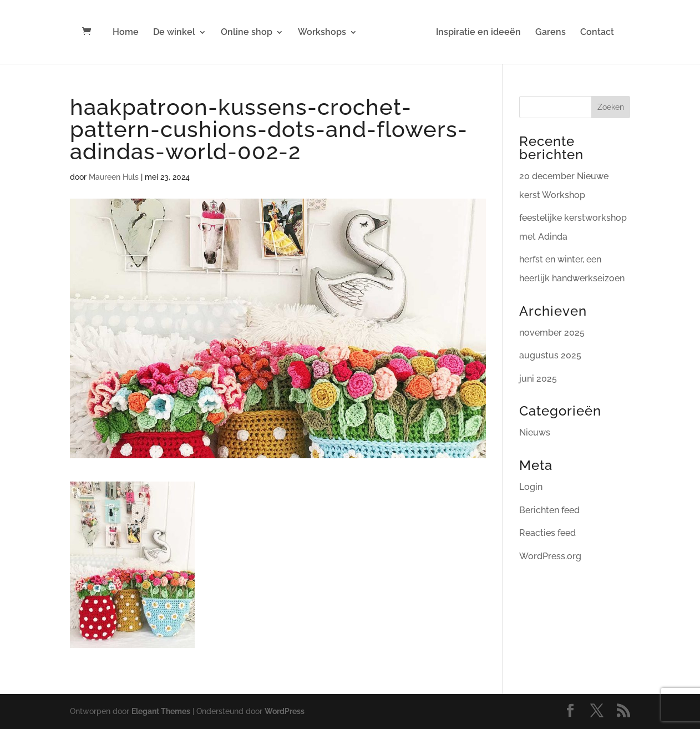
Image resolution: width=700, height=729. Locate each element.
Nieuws (535, 432)
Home (126, 33)
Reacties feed (547, 533)
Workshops (322, 33)
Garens (551, 33)
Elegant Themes (161, 711)
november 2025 (552, 333)
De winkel (174, 33)
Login (531, 487)
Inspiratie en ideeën (478, 33)
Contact (597, 33)
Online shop (247, 33)
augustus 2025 (550, 355)
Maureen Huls (114, 177)
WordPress (285, 711)
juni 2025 (538, 379)
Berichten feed (549, 510)
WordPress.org (550, 556)
